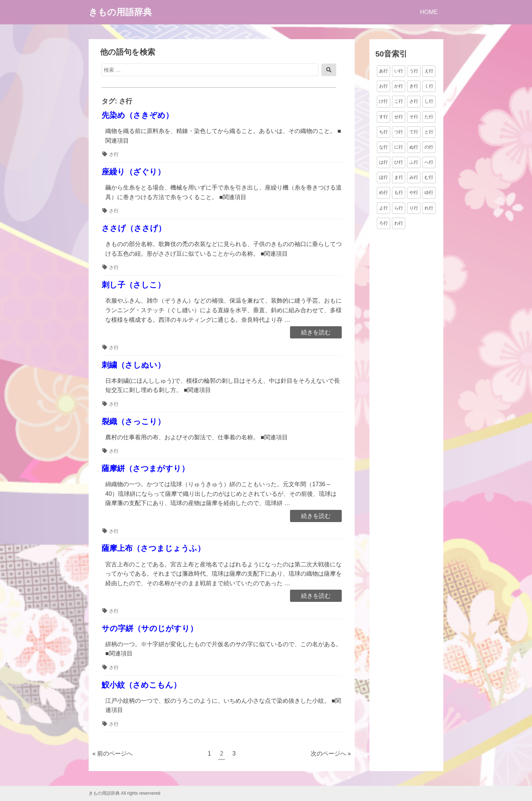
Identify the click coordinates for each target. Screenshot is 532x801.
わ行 (399, 223)
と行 (429, 132)
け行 (383, 101)
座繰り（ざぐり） (133, 172)
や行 (414, 192)
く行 (429, 86)
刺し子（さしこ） (133, 285)
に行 (399, 147)
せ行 (399, 117)
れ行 (429, 208)
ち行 (383, 132)
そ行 (414, 117)
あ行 (383, 71)
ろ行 (383, 223)
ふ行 (414, 162)
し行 (429, 101)
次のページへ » (331, 754)
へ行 (429, 162)
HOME (429, 12)
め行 (383, 192)
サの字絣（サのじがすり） (150, 628)
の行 (429, 147)
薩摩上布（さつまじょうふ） (153, 548)
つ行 (399, 132)
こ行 (399, 101)
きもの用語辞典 (120, 12)
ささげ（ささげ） (134, 228)
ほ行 (383, 177)
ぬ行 (414, 147)
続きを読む (316, 333)
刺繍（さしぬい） (133, 365)
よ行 (383, 208)
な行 (383, 147)
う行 (414, 71)
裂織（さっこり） (133, 421)
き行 (414, 86)
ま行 (399, 177)
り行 (414, 208)
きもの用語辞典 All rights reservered (125, 793)
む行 (429, 177)
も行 (399, 192)
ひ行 (399, 162)
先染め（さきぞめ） (137, 115)
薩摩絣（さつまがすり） (145, 468)
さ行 (114, 154)
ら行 (399, 208)
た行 (429, 117)
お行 (383, 86)
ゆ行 (429, 192)
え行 (429, 71)
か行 (399, 86)
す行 (383, 117)
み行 (414, 177)
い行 (399, 71)
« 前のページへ (112, 754)
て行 (414, 132)
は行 (383, 162)
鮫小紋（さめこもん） (141, 685)
